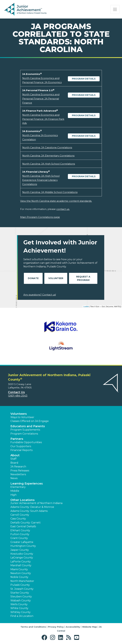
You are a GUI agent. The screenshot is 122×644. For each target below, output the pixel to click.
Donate (33, 278)
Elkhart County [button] (20, 530)
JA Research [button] (18, 467)
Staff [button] (13, 459)
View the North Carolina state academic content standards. (56, 201)
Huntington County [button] (23, 546)
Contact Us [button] (16, 392)
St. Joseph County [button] (22, 589)
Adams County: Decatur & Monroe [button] (32, 507)
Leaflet (86, 307)
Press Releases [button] (20, 471)
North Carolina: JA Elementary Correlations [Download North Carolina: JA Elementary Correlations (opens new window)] (48, 156)
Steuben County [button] (21, 597)
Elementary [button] (18, 487)
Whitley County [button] (20, 612)
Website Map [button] (89, 627)
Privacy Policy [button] (56, 627)
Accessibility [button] (73, 627)
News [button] (14, 478)
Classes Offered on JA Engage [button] (30, 421)
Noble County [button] (19, 577)
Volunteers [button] (19, 414)
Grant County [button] (19, 538)
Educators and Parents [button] (28, 426)
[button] (45, 638)
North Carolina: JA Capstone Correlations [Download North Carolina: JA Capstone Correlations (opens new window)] (47, 147)
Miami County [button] (19, 569)
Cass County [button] (18, 519)
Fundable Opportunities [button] (26, 442)
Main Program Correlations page (40, 217)
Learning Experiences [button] (27, 484)
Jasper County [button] (20, 550)
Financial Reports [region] (21, 450)
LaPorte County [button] (21, 562)
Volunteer (56, 278)
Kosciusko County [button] (22, 554)
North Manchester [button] (22, 581)
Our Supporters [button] (21, 446)
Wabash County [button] (21, 600)
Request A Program (83, 278)
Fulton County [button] (20, 534)
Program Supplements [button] (25, 430)
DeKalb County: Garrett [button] (26, 523)
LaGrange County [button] (22, 558)
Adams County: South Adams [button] (29, 511)
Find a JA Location (22, 616)
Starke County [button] (20, 593)
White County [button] (19, 608)
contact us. (63, 209)
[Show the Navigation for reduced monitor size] (115, 9)
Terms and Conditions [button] (33, 627)
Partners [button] (17, 439)
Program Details (84, 79)
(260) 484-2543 (18, 396)
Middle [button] (15, 491)
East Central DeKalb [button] (23, 526)
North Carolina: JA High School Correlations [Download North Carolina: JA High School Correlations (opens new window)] (49, 164)
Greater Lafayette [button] (22, 542)
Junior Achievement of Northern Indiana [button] (36, 503)
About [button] (15, 455)
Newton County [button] (21, 573)
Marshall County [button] (21, 565)
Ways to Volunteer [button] (22, 417)
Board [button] (14, 463)
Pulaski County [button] (20, 585)
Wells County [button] (19, 604)
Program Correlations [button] (24, 434)
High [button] (13, 495)
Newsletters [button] (18, 474)
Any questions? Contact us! (40, 295)
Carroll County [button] (20, 515)
